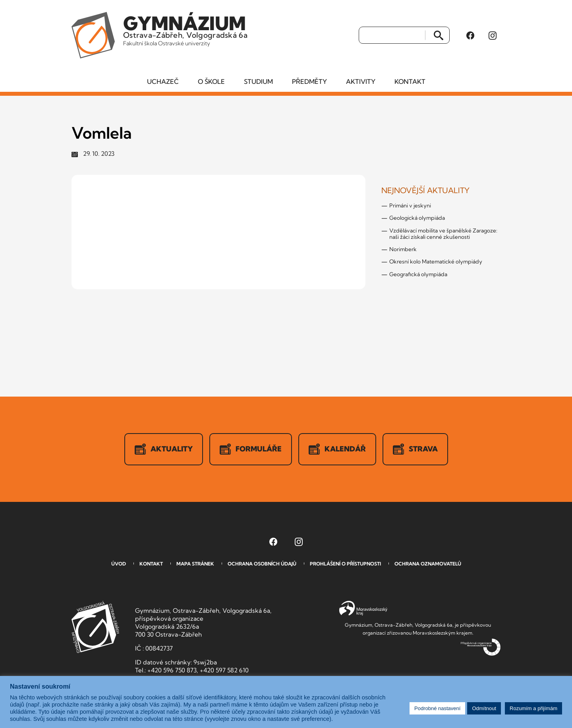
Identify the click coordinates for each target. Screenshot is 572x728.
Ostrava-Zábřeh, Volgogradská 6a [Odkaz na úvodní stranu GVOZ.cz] (185, 29)
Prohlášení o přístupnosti (345, 564)
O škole (211, 81)
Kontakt (410, 81)
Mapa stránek (195, 564)
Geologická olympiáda (417, 218)
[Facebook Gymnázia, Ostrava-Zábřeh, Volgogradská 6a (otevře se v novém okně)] (470, 35)
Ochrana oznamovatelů (428, 564)
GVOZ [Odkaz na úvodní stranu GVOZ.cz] (95, 627)
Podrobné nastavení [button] (437, 708)
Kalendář (337, 449)
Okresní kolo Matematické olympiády (436, 261)
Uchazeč (163, 81)
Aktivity (361, 81)
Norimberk (403, 249)
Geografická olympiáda (418, 274)
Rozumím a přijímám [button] (533, 708)
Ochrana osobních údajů (262, 564)
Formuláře (251, 449)
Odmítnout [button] (484, 708)
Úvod (119, 564)
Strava (415, 449)
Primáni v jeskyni (410, 205)
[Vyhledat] (392, 35)
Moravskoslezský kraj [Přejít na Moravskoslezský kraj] (363, 608)
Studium (258, 81)
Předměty (309, 81)
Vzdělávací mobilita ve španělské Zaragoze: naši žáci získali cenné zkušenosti (443, 234)
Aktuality (164, 449)
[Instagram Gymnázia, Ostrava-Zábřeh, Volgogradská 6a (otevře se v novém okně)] (493, 35)
